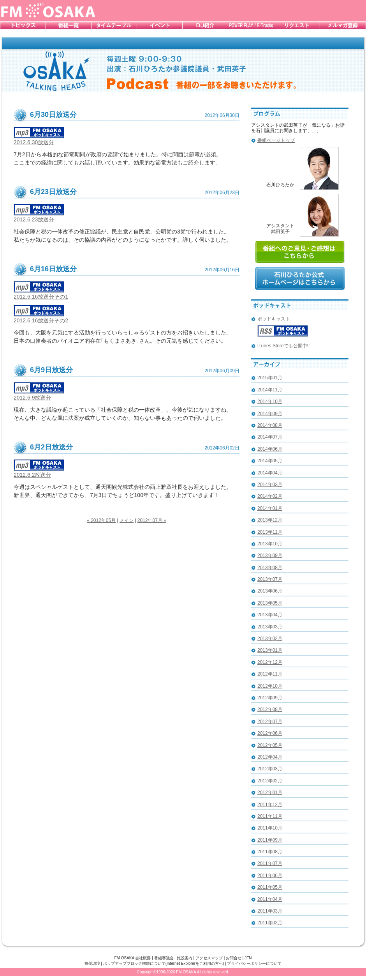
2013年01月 (270, 650)
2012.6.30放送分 (39, 139)
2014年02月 (270, 496)
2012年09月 (270, 698)
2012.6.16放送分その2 (41, 318)
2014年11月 (270, 390)
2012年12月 (270, 662)
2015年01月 (270, 378)
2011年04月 (270, 899)
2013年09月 (270, 555)
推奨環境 (92, 963)
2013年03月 (270, 627)
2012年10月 (270, 686)
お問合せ (234, 958)
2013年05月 (270, 603)
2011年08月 (270, 852)
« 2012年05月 (101, 520)
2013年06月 (270, 591)
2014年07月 (270, 437)
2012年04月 (270, 757)
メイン (127, 520)
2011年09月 (270, 840)
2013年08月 (270, 568)
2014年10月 (270, 402)
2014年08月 (270, 425)
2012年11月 (270, 674)
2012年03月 (270, 769)
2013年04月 (270, 615)
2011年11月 (270, 816)
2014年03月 (270, 485)
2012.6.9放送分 (39, 395)
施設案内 (185, 958)
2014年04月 (270, 473)
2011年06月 (270, 876)
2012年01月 (270, 792)
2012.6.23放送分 (39, 217)
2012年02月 (270, 781)
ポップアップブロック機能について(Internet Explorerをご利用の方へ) (164, 963)
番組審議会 (164, 958)
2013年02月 (270, 639)
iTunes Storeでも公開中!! (283, 346)
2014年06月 (270, 449)
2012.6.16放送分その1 (41, 294)
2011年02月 (270, 923)
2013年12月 (270, 520)
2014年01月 (270, 508)
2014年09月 (270, 414)
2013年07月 (270, 579)
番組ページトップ (276, 140)
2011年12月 (270, 805)
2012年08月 (270, 709)
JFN (248, 958)
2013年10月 (270, 544)
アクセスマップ (209, 958)
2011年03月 (270, 911)
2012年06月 (270, 733)
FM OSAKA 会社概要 (132, 958)
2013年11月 (270, 532)
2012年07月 (270, 722)
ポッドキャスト (274, 319)
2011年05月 (270, 887)
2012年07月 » (152, 520)
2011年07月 (270, 863)
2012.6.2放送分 (39, 472)
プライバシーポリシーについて (254, 963)
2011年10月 (270, 828)
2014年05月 (270, 461)
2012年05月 (270, 745)
